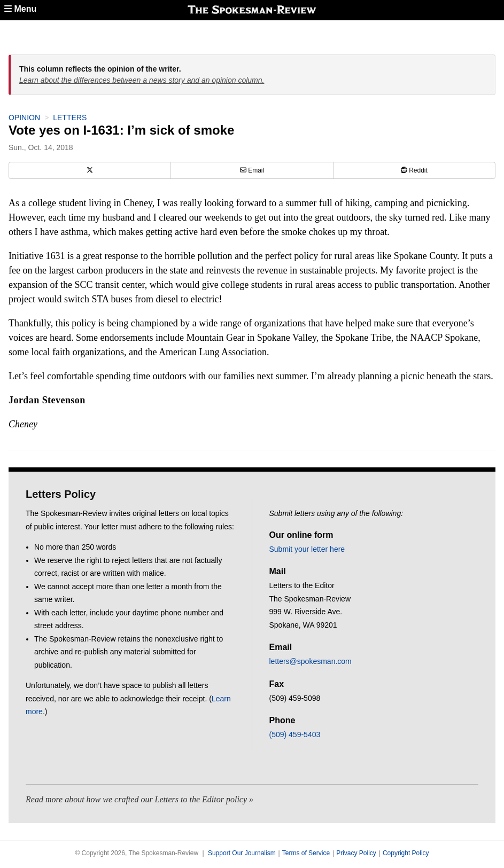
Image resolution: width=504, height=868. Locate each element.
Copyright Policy (406, 853)
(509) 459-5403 (295, 734)
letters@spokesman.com (311, 661)
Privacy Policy (356, 853)
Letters (70, 118)
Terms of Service (306, 853)
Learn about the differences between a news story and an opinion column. (142, 80)
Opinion (24, 118)
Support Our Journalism (242, 853)
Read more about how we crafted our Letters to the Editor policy (136, 799)
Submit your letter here (307, 549)
